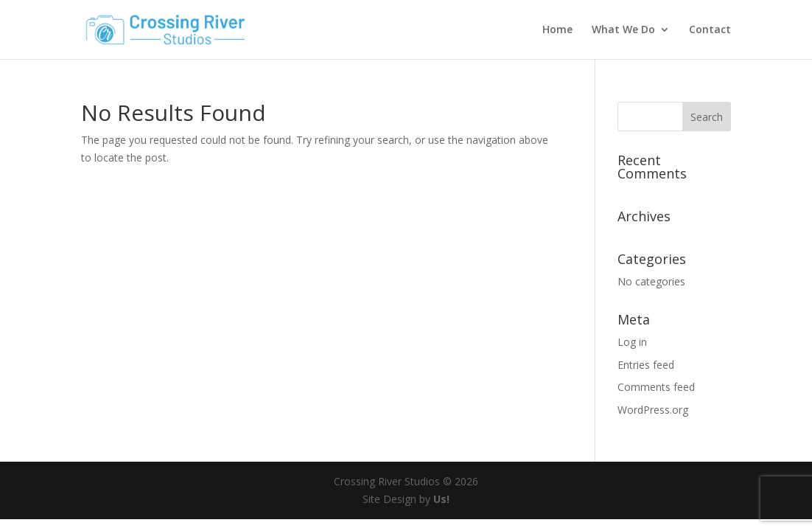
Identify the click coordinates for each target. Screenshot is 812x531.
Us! (441, 499)
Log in (632, 342)
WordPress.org (653, 410)
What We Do (623, 30)
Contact (710, 30)
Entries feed (646, 365)
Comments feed (656, 387)
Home (557, 30)
